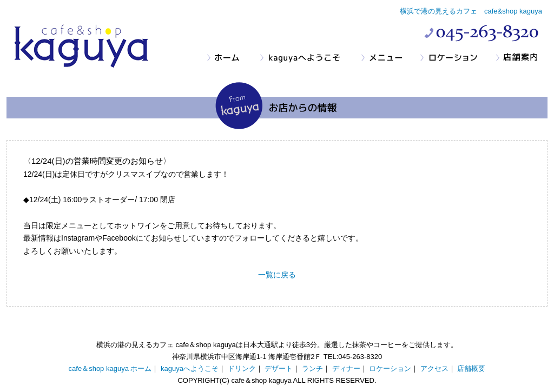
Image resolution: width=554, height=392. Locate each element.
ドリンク (242, 368)
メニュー (390, 58)
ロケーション (458, 58)
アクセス (434, 368)
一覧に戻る (277, 275)
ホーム (233, 58)
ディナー (346, 368)
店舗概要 (471, 368)
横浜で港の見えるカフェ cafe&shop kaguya (471, 11)
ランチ (312, 368)
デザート (279, 368)
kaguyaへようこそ (310, 58)
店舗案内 (521, 58)
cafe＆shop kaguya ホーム (110, 368)
